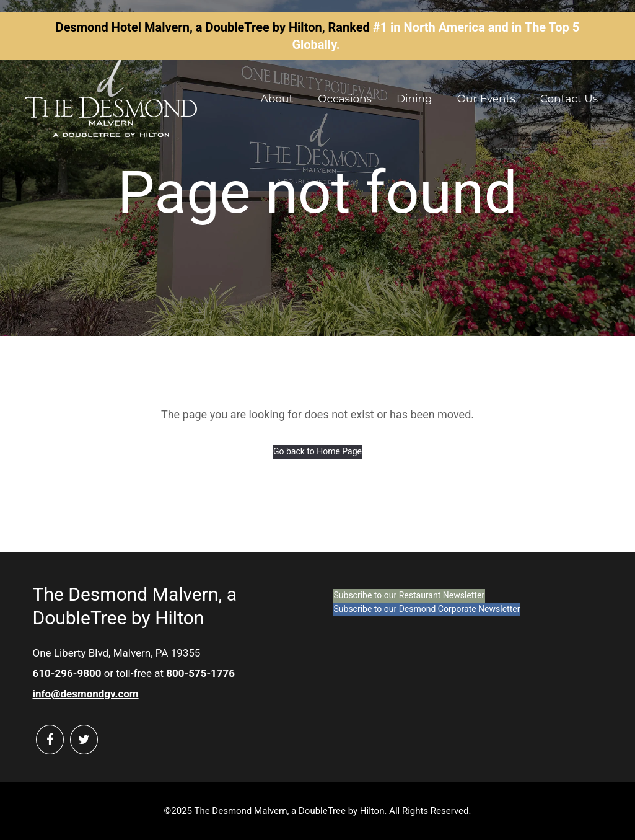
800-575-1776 (200, 673)
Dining (414, 99)
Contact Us (569, 99)
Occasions (345, 99)
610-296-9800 (67, 673)
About (277, 99)
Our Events (486, 99)
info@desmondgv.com (86, 694)
